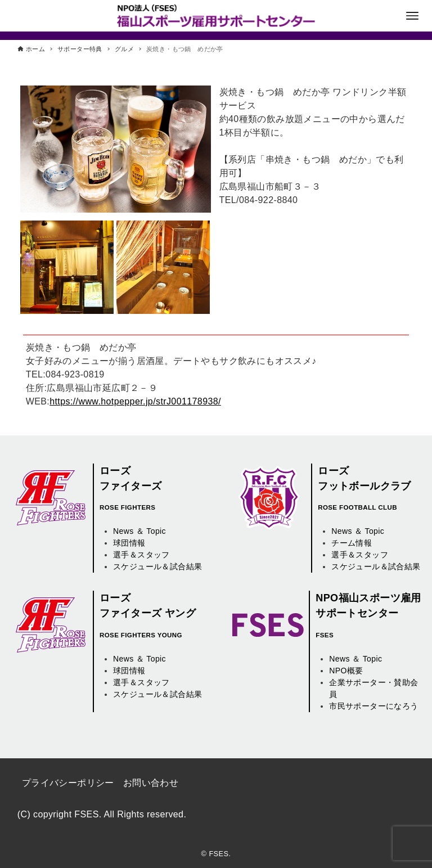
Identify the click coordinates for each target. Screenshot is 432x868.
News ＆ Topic (139, 531)
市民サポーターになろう (373, 706)
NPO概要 (346, 671)
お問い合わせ (151, 783)
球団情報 (129, 543)
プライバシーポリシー (68, 783)
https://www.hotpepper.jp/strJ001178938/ (135, 401)
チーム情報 (352, 543)
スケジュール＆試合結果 (157, 566)
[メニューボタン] (412, 16)
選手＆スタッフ (141, 555)
